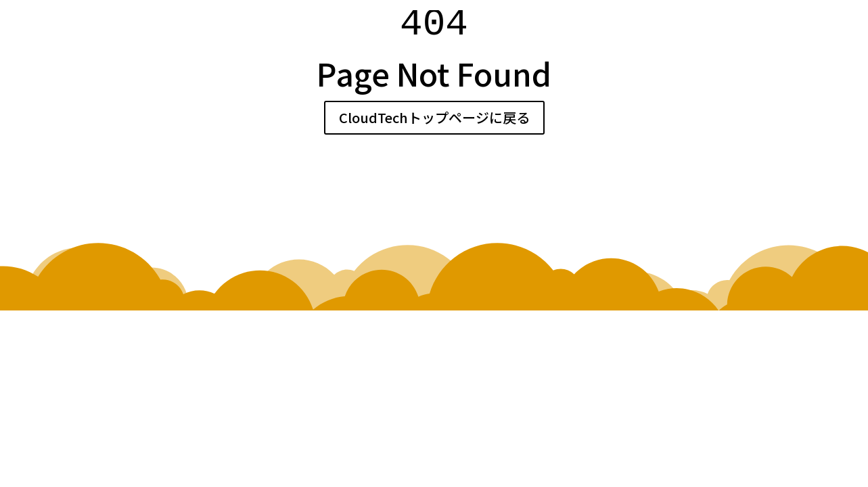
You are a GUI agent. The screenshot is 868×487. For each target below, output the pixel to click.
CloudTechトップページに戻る (434, 117)
